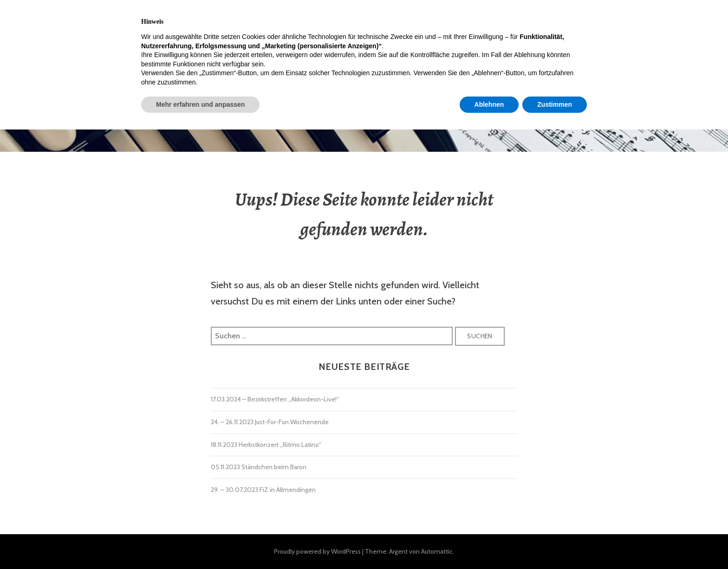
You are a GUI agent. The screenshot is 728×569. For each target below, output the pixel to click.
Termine (197, 20)
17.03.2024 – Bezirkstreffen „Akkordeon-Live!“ (275, 399)
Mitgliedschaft (388, 20)
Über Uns (252, 20)
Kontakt (457, 20)
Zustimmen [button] (555, 543)
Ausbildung (314, 20)
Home (88, 20)
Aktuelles (140, 20)
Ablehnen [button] (489, 543)
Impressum (516, 20)
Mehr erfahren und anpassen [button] (200, 543)
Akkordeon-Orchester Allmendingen (364, 96)
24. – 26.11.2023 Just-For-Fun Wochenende (270, 422)
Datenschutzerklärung (605, 20)
